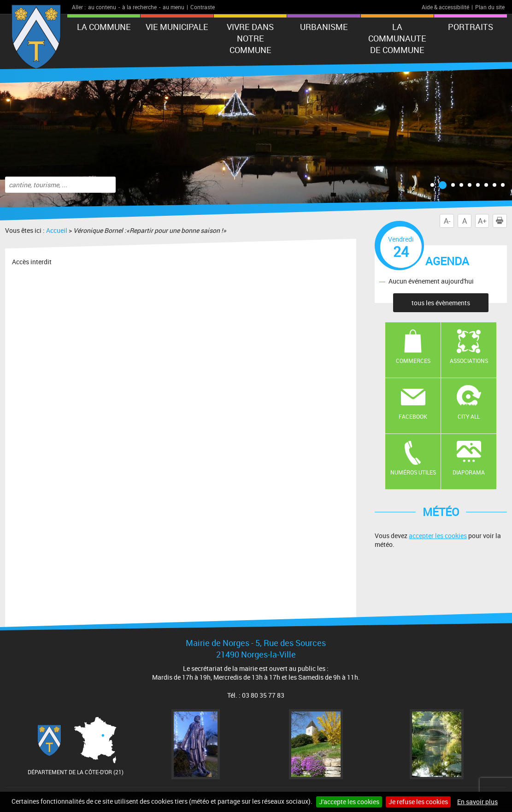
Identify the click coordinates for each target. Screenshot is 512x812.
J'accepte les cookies (349, 802)
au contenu (102, 7)
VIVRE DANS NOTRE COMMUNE (250, 38)
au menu (174, 7)
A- (447, 221)
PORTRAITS (471, 27)
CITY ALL (469, 416)
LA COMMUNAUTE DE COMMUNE (397, 38)
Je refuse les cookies (418, 802)
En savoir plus (477, 802)
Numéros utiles (413, 472)
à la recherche (139, 7)
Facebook (413, 416)
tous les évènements (441, 303)
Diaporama (469, 472)
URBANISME (324, 27)
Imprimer (501, 221)
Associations (469, 361)
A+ (482, 221)
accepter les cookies (438, 536)
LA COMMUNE (104, 27)
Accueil (57, 230)
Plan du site (490, 7)
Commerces (413, 361)
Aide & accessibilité (445, 7)
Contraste (203, 7)
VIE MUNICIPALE (177, 27)
